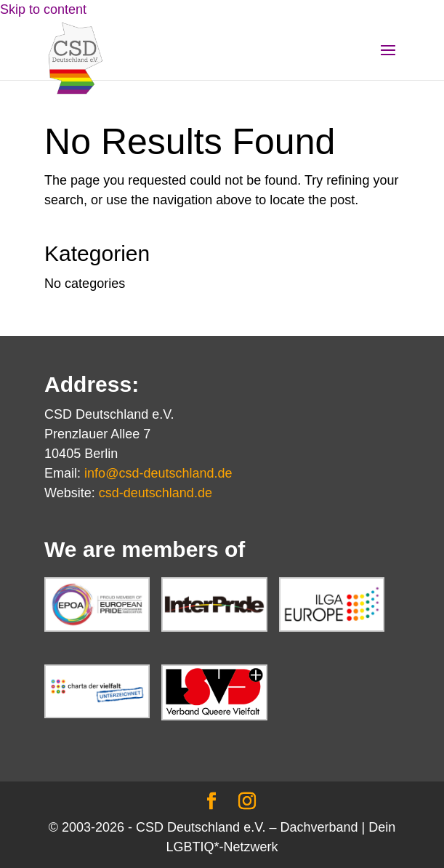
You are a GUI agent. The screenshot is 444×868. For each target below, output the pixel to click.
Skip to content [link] (43, 9)
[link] (76, 57)
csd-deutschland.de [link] (156, 493)
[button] (388, 60)
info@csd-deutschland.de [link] (158, 473)
